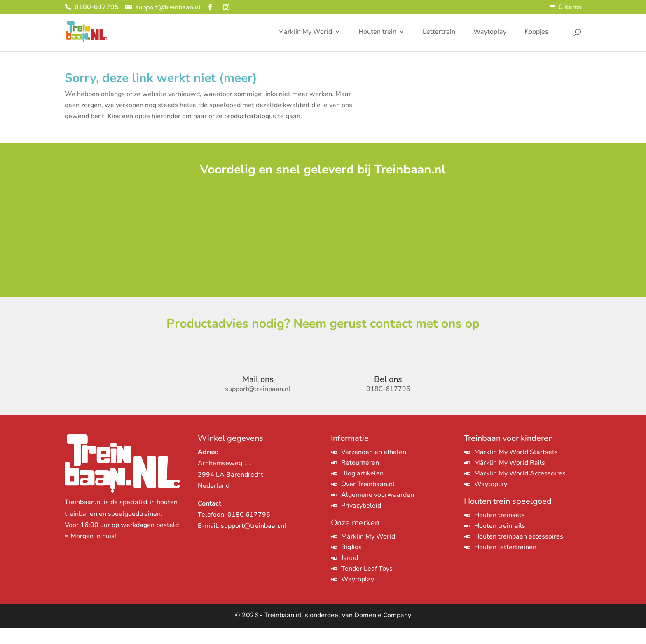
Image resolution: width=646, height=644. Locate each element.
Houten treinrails (500, 543)
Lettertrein (439, 33)
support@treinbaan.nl (254, 543)
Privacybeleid (361, 522)
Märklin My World (368, 553)
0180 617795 (249, 532)
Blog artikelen (362, 490)
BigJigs (351, 564)
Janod (350, 575)
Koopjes (536, 33)
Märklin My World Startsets (516, 469)
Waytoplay (490, 33)
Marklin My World (305, 33)
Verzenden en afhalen (374, 469)
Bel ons (388, 396)
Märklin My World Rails (510, 480)
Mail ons (258, 396)
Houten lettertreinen (505, 564)
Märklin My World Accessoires (520, 490)
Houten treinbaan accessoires (519, 553)
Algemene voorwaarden (378, 512)
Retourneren (360, 480)
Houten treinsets (500, 532)
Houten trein (377, 33)
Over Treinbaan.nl (368, 501)
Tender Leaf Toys (367, 585)
